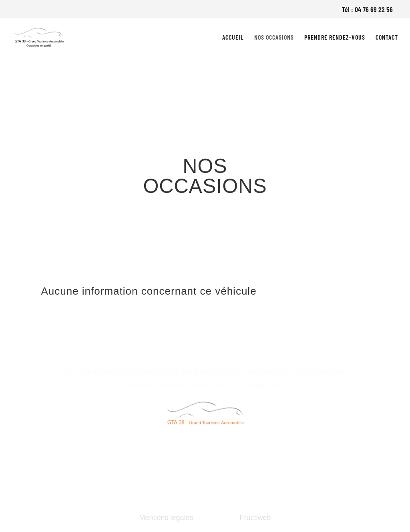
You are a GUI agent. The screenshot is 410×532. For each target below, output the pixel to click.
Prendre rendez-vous (335, 38)
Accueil (233, 38)
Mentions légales (166, 518)
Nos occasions (274, 38)
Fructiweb (255, 518)
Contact (387, 38)
